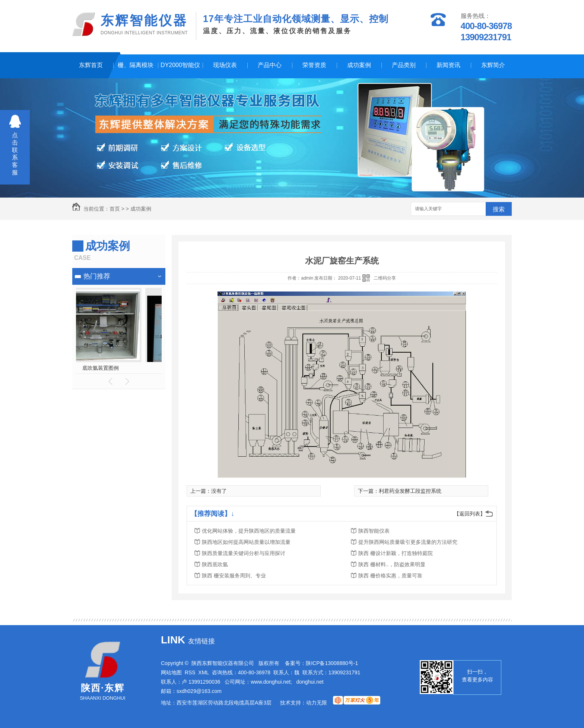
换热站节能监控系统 (119, 368)
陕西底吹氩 (215, 564)
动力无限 (317, 703)
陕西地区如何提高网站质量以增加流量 (246, 542)
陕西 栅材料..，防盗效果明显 (392, 564)
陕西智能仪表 (374, 531)
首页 (115, 209)
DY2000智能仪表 (180, 70)
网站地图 (171, 672)
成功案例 (359, 65)
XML (204, 672)
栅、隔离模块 (136, 65)
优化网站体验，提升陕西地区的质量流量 (249, 531)
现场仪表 (225, 65)
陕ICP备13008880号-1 (332, 663)
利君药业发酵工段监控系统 (410, 491)
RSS (190, 672)
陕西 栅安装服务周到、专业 (234, 576)
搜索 (499, 209)
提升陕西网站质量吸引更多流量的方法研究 (408, 542)
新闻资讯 (448, 65)
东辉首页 (91, 65)
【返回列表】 (470, 514)
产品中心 (270, 65)
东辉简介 (493, 65)
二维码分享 (385, 278)
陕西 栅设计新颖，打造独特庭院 (396, 553)
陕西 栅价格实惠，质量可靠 (390, 576)
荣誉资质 (314, 65)
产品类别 (404, 65)
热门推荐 (97, 276)
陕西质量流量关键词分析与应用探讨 (244, 553)
